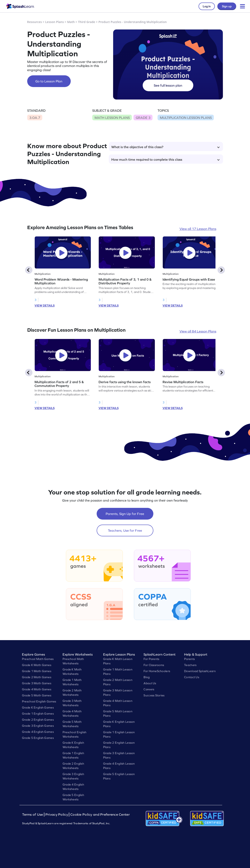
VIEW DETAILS (45, 306)
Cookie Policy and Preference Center (100, 815)
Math (71, 22)
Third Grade (87, 22)
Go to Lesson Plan (49, 81)
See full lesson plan (168, 85)
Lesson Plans (54, 22)
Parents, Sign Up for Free (125, 514)
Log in (207, 6)
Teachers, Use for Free (125, 530)
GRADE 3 (143, 118)
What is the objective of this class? (165, 147)
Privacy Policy (57, 815)
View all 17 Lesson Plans (198, 229)
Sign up (227, 6)
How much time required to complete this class (165, 159)
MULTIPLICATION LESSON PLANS (186, 118)
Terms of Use (33, 815)
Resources (35, 22)
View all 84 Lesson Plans (198, 331)
